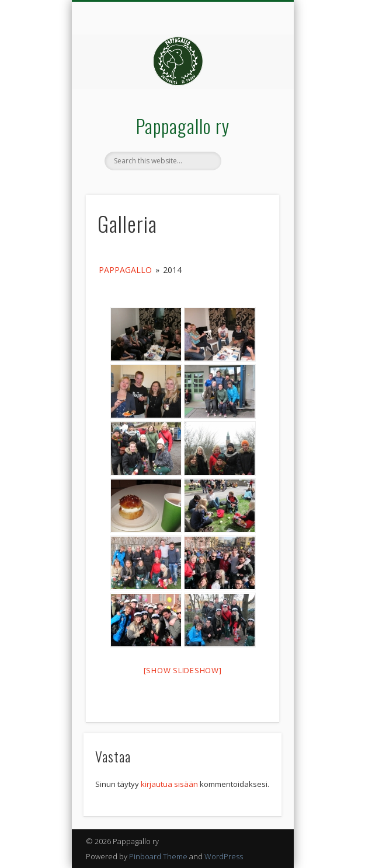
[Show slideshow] (183, 670)
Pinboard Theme (158, 856)
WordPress (224, 856)
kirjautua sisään (169, 784)
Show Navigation (251, 104)
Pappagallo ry (183, 126)
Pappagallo (125, 270)
